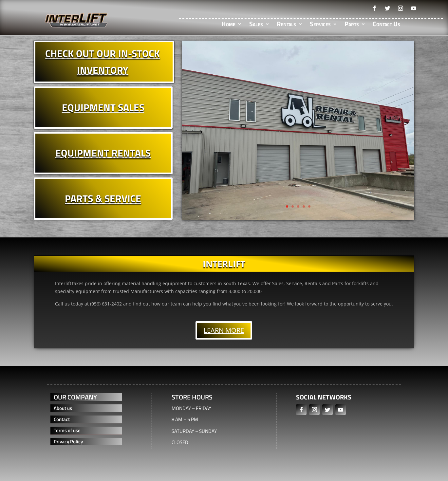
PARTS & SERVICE (103, 198)
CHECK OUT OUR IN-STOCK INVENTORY (103, 62)
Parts (352, 25)
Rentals (286, 25)
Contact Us (386, 25)
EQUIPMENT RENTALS (103, 153)
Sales (256, 25)
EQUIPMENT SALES (103, 107)
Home (228, 25)
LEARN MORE (224, 330)
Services (320, 25)
